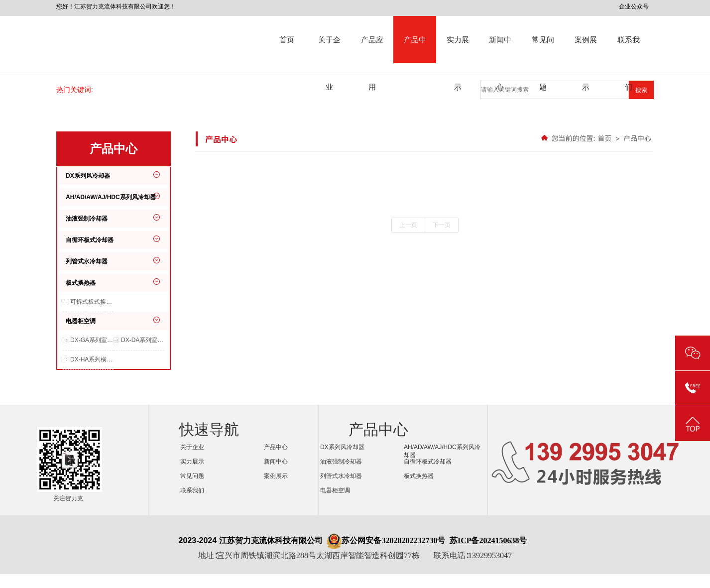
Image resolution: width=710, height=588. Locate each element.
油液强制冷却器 (87, 219)
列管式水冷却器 (87, 261)
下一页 (442, 225)
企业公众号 (634, 6)
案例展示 (586, 49)
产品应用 (372, 49)
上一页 (408, 225)
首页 (287, 40)
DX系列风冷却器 (88, 176)
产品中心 (415, 49)
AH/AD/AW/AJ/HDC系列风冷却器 (111, 197)
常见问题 (543, 49)
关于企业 (329, 49)
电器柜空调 (81, 321)
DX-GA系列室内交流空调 (92, 340)
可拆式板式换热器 (92, 302)
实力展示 (458, 49)
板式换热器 (81, 283)
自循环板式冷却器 (90, 240)
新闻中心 (500, 49)
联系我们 (629, 49)
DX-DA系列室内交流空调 (143, 340)
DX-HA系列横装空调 (92, 359)
